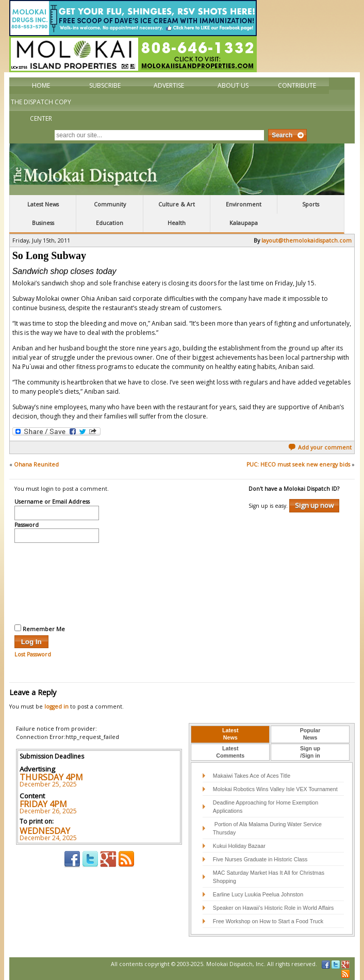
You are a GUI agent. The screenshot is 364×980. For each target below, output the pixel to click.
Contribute (297, 85)
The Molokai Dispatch (177, 169)
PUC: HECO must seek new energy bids (298, 464)
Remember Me (40, 629)
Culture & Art (177, 204)
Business (43, 223)
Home (41, 85)
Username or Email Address (52, 502)
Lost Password (33, 654)
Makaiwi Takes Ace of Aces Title (252, 776)
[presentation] (57, 582)
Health (177, 223)
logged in (56, 706)
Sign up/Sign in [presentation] (310, 752)
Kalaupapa (244, 223)
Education (110, 223)
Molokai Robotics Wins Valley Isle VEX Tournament (275, 789)
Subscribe (105, 85)
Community (110, 204)
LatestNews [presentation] (230, 734)
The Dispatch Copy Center (41, 110)
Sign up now (314, 505)
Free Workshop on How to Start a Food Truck (268, 921)
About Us (233, 85)
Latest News (43, 204)
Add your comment (320, 447)
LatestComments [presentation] (230, 752)
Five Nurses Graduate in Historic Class (260, 859)
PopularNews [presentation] (310, 734)
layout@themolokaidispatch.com (307, 240)
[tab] (230, 734)
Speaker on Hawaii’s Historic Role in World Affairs (274, 908)
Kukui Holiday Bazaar (239, 846)
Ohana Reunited (36, 464)
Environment (244, 204)
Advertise (169, 85)
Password (27, 525)
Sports (311, 204)
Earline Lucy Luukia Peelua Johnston (258, 894)
